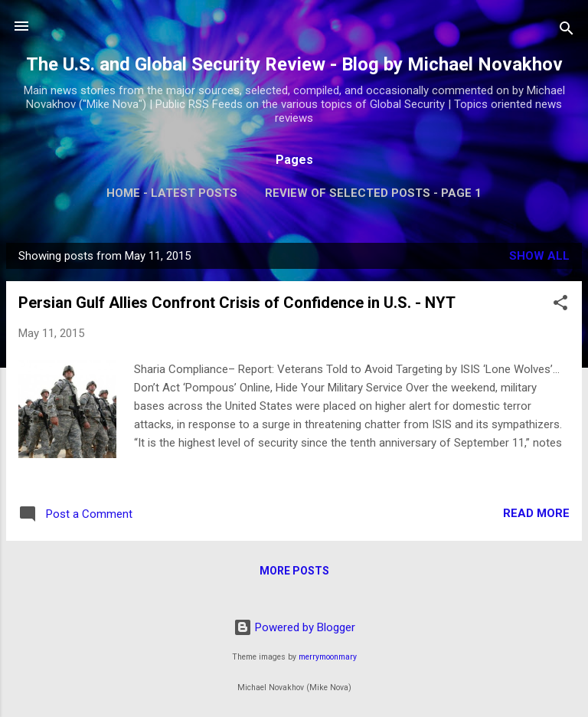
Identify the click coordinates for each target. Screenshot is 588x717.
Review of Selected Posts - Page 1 (373, 193)
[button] (560, 305)
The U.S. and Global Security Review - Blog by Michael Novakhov (294, 64)
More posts (294, 571)
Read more (536, 513)
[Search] (567, 31)
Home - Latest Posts (172, 193)
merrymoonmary (328, 657)
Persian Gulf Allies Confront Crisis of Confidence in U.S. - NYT (237, 303)
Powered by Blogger (294, 627)
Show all (539, 256)
